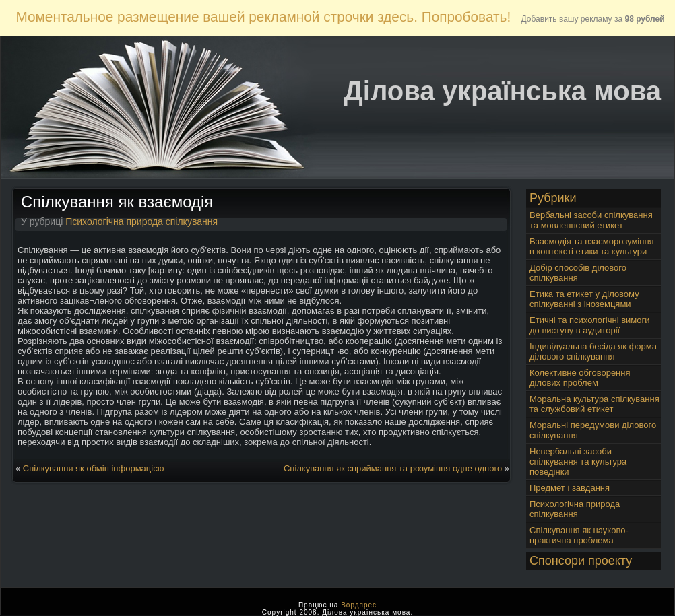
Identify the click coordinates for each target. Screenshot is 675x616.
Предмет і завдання (570, 488)
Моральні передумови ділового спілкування (593, 430)
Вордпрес (359, 605)
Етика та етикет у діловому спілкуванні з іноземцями (584, 299)
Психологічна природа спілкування (141, 221)
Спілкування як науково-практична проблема (579, 535)
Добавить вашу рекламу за (593, 19)
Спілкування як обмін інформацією (94, 468)
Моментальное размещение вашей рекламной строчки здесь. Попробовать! (263, 16)
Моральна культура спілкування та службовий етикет (594, 404)
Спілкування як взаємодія (117, 202)
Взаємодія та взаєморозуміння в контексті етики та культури (592, 246)
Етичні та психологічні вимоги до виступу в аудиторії (589, 325)
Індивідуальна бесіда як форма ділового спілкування (593, 351)
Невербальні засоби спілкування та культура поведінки (578, 461)
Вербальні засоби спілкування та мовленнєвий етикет (591, 220)
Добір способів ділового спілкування (578, 273)
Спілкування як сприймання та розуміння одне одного (393, 468)
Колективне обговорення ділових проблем (580, 378)
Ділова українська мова (502, 91)
